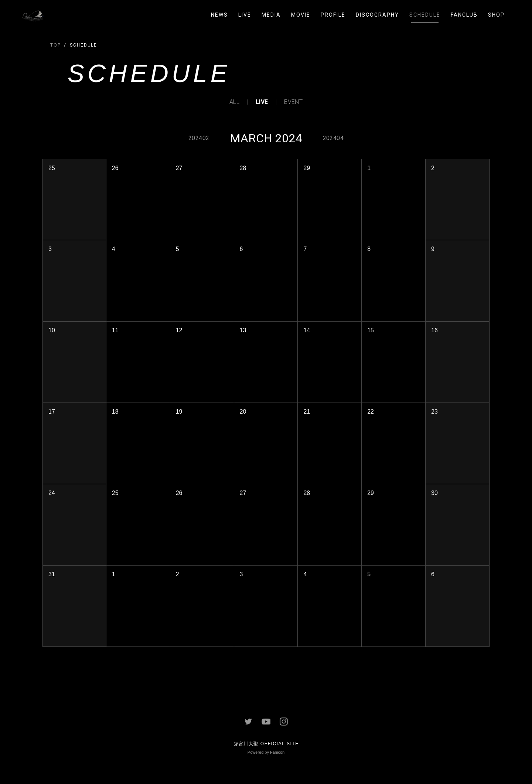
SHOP (496, 15)
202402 (199, 138)
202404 (333, 138)
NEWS (219, 15)
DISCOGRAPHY (377, 15)
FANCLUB (464, 15)
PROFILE (333, 15)
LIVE (245, 15)
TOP (56, 45)
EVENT (293, 102)
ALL (234, 102)
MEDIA (271, 15)
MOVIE (301, 15)
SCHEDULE (425, 15)
